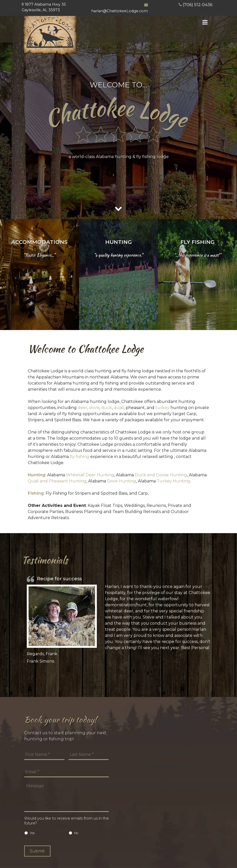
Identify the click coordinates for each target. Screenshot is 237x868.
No (76, 833)
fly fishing (80, 457)
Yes (32, 833)
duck (107, 408)
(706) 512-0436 (197, 5)
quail (119, 408)
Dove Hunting (122, 481)
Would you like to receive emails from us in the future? (67, 821)
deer (83, 408)
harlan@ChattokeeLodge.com (120, 11)
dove (94, 408)
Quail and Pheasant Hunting (57, 481)
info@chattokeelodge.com (175, 803)
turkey (162, 408)
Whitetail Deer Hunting (90, 475)
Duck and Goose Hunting (161, 475)
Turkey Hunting (173, 481)
